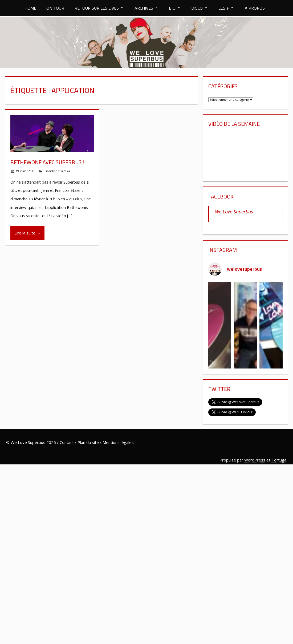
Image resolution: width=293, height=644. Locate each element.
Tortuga (279, 460)
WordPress (255, 460)
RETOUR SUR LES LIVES (97, 8)
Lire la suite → (27, 233)
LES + (224, 8)
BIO (172, 8)
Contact (67, 442)
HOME (30, 8)
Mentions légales (118, 442)
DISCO (197, 8)
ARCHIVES (144, 8)
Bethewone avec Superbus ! (47, 162)
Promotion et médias (57, 171)
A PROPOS (255, 8)
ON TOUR (55, 8)
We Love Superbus (234, 212)
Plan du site (88, 442)
